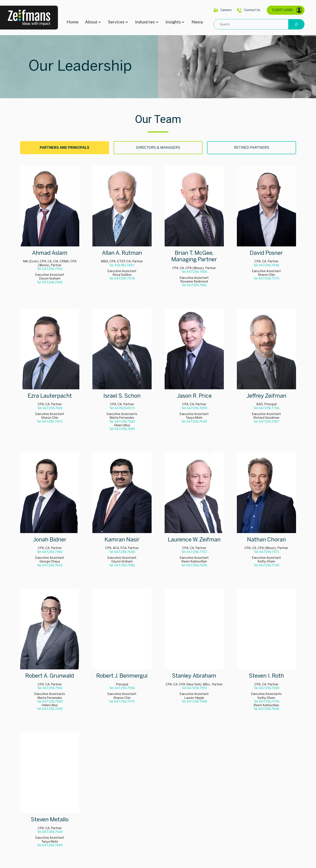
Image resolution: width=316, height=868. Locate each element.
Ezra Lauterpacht (50, 396)
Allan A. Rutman (122, 253)
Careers (223, 10)
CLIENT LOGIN (287, 10)
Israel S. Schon (122, 396)
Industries (145, 22)
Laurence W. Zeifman (194, 540)
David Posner (266, 253)
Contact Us (249, 10)
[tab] (65, 148)
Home (73, 22)
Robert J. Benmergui (122, 676)
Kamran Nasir (122, 540)
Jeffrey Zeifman (266, 396)
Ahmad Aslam (50, 253)
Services (116, 22)
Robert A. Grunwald (50, 676)
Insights (173, 22)
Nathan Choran (266, 540)
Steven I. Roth (266, 676)
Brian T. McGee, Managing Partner (194, 256)
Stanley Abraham (194, 676)
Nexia (197, 22)
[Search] (296, 24)
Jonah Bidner (50, 540)
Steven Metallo (50, 820)
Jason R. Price (194, 396)
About (91, 22)
